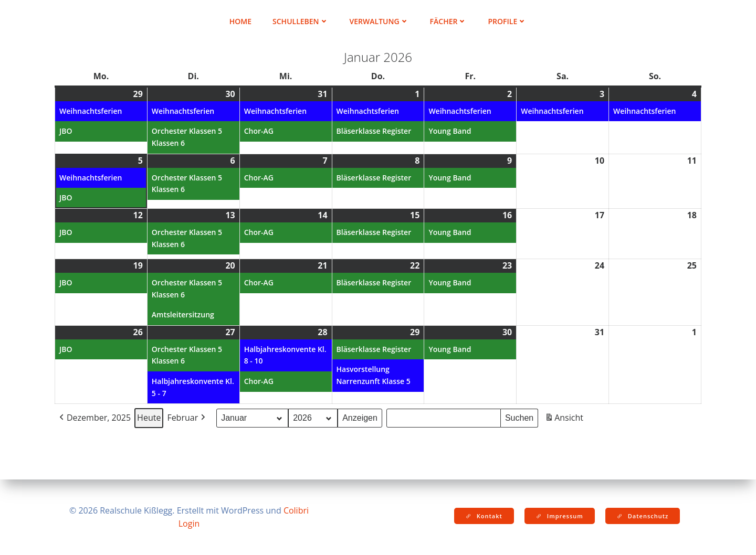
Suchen (521, 417)
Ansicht (565, 419)
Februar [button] (187, 418)
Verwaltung (379, 21)
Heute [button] (149, 418)
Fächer (449, 21)
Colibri (296, 510)
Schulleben (301, 21)
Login (189, 524)
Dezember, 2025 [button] (94, 418)
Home (240, 21)
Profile (507, 21)
